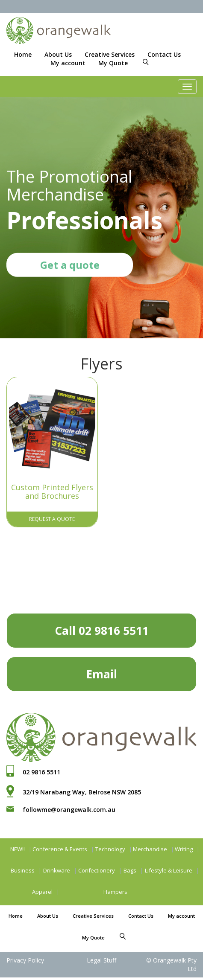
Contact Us (164, 54)
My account (68, 63)
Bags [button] (130, 868)
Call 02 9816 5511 (102, 628)
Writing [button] (184, 847)
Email (102, 672)
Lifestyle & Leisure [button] (169, 868)
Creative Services (110, 54)
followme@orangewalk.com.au (69, 807)
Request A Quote (52, 517)
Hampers (115, 890)
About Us (58, 54)
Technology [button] (110, 847)
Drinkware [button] (57, 868)
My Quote (113, 63)
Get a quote (70, 265)
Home (23, 54)
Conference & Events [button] (60, 847)
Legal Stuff (101, 958)
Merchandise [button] (150, 847)
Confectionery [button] (97, 868)
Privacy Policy (25, 958)
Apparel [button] (42, 890)
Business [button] (23, 868)
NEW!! (18, 847)
